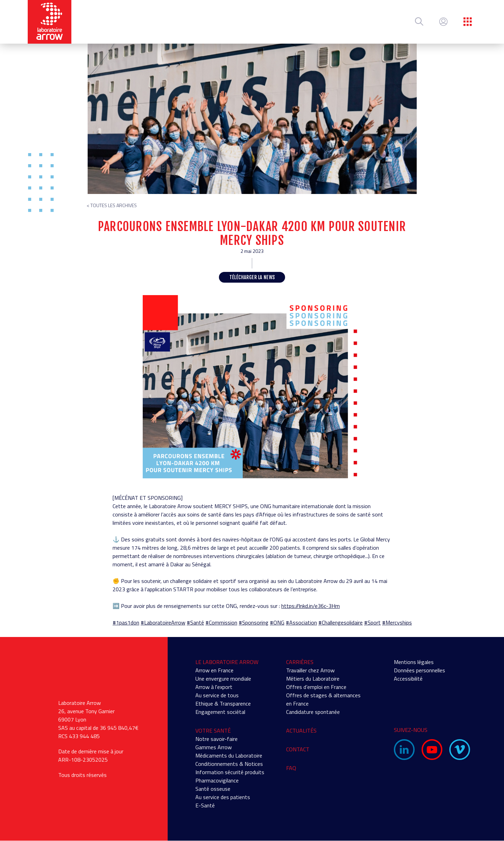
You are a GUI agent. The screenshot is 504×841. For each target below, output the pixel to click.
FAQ (291, 768)
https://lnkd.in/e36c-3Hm (311, 606)
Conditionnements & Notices (229, 764)
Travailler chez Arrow (310, 670)
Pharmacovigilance (217, 780)
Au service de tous (217, 695)
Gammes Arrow (214, 747)
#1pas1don (126, 622)
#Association (301, 622)
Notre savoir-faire (216, 739)
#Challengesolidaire (341, 622)
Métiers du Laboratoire (313, 679)
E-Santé (205, 805)
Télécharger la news (252, 277)
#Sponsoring (254, 622)
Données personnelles (419, 670)
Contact (298, 749)
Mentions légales (414, 662)
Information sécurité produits (230, 772)
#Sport (372, 622)
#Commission (221, 622)
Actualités (301, 731)
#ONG (277, 622)
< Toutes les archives (112, 205)
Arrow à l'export (214, 687)
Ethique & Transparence (223, 703)
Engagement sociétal (220, 712)
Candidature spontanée (313, 712)
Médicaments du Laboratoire (229, 755)
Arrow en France (214, 670)
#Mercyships (397, 622)
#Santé (195, 622)
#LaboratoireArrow (163, 622)
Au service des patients (223, 797)
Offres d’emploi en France (316, 687)
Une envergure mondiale (223, 679)
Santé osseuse (213, 789)
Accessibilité (408, 679)
